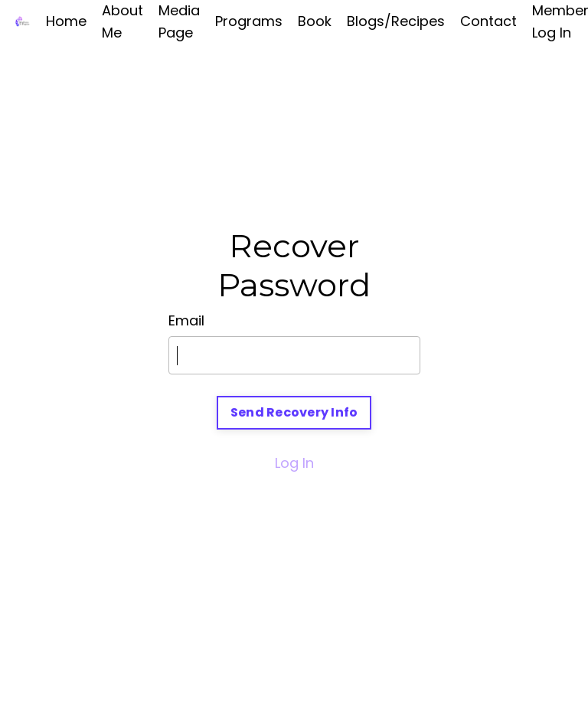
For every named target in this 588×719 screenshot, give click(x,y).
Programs (249, 21)
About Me (122, 21)
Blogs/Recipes (396, 21)
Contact (488, 21)
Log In (294, 463)
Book (315, 21)
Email (186, 320)
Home (66, 21)
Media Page (179, 21)
